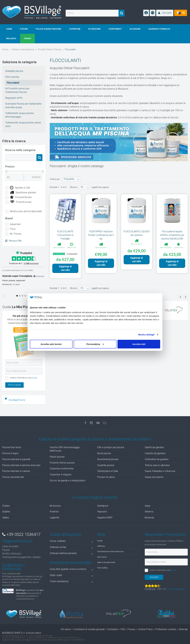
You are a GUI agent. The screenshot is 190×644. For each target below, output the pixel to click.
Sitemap (183, 629)
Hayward (102, 512)
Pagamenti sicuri (17, 541)
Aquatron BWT (105, 518)
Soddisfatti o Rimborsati (14, 567)
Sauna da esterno (154, 477)
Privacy (131, 629)
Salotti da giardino (154, 447)
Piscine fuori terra (12, 447)
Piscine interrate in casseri (16, 471)
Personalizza (95, 344)
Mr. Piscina (16, 234)
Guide (100, 541)
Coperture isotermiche (62, 469)
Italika (5, 518)
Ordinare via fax (71, 548)
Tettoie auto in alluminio (157, 465)
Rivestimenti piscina (108, 459)
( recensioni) (175, 589)
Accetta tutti (139, 344)
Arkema (149, 512)
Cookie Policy (145, 629)
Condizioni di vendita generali (89, 629)
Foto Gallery (102, 568)
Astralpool (103, 506)
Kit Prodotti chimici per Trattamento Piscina (17, 90)
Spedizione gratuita (23, 193)
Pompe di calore (106, 477)
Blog (101, 535)
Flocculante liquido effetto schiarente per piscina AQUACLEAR (172, 235)
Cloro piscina (12, 77)
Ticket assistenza (71, 582)
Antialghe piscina (14, 71)
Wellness (101, 546)
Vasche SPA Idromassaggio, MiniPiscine (65, 449)
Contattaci (113, 629)
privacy (34, 378)
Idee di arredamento (106, 562)
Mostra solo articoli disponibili (26, 211)
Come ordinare (71, 542)
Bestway (149, 518)
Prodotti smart (21, 202)
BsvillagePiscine (17, 400)
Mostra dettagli (146, 335)
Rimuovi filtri (13, 241)
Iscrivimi (154, 577)
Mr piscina (55, 506)
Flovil (13, 229)
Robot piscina (57, 457)
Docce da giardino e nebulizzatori (68, 480)
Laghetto (55, 518)
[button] (165, 13)
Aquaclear (15, 224)
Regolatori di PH (14, 98)
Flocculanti (13, 83)
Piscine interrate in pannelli (16, 459)
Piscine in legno (10, 453)
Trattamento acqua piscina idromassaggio (20, 115)
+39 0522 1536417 (21, 535)
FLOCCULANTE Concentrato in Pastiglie (65, 235)
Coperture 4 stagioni (61, 475)
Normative (102, 557)
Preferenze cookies (166, 629)
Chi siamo (66, 629)
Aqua (147, 506)
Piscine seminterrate (13, 477)
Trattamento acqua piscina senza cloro (23, 124)
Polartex (54, 512)
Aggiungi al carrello (65, 268)
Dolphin (6, 512)
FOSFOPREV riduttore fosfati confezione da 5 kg (101, 235)
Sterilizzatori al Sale (108, 471)
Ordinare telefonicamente (71, 554)
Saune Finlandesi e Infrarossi (160, 471)
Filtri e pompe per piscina (111, 447)
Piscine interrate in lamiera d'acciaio (21, 465)
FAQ (123, 629)
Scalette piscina (106, 465)
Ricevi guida (15, 385)
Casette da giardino (155, 453)
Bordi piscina (104, 453)
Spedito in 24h (20, 188)
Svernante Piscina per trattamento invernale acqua (23, 106)
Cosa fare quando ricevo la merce (71, 570)
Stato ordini (71, 576)
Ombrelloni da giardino (157, 459)
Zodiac (6, 506)
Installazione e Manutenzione (110, 551)
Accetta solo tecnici (51, 344)
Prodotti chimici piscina (62, 463)
